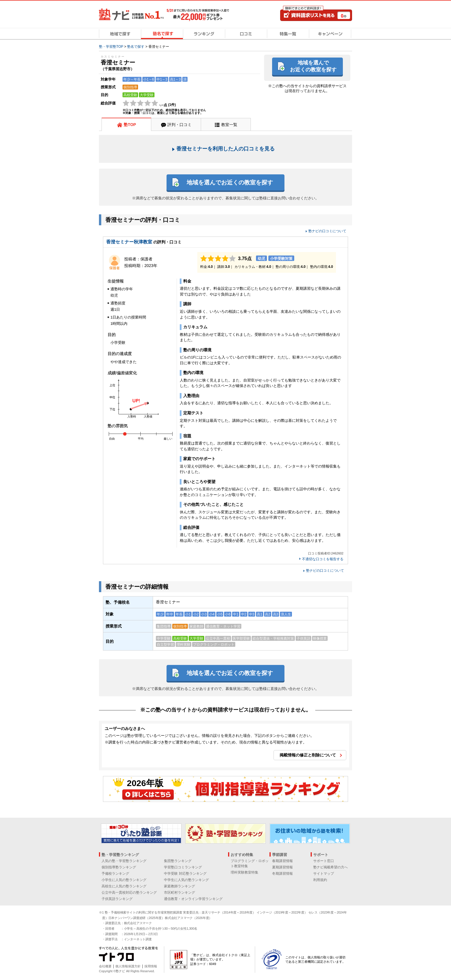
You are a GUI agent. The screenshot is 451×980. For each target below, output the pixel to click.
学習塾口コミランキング (183, 867)
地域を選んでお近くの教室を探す (313, 66)
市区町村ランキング (179, 893)
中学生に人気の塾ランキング (186, 880)
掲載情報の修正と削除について (308, 755)
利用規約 (320, 880)
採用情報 (151, 966)
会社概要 (105, 966)
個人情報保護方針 (128, 966)
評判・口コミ (179, 125)
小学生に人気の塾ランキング (124, 880)
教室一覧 (229, 125)
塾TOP (130, 125)
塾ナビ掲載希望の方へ (330, 867)
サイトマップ (324, 874)
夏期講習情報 (282, 867)
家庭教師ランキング (179, 886)
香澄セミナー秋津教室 (129, 242)
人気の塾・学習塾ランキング (124, 861)
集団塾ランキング (178, 861)
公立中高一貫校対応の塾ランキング (129, 893)
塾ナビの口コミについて (327, 231)
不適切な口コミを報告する (323, 559)
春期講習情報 (282, 861)
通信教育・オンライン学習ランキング (193, 899)
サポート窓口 (324, 861)
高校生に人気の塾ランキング (124, 886)
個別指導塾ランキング (119, 867)
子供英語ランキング (117, 899)
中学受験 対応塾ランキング (185, 874)
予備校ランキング (115, 874)
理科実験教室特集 (244, 872)
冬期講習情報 (282, 874)
